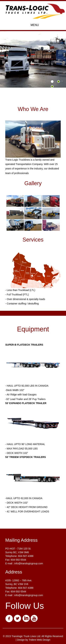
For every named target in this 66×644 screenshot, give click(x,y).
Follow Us (25, 606)
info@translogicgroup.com (29, 563)
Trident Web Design (40, 640)
